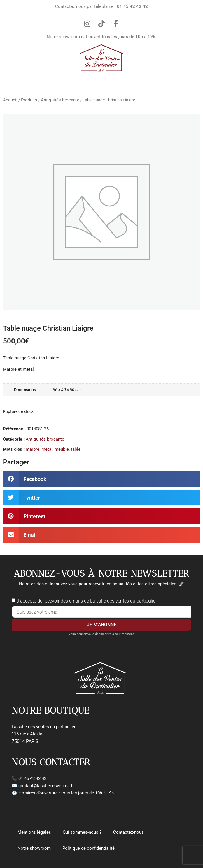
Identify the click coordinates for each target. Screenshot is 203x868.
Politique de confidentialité (89, 848)
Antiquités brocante (60, 100)
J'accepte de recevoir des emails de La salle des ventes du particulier (87, 601)
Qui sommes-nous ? (82, 832)
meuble (62, 449)
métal (47, 449)
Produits (29, 100)
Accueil (10, 100)
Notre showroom (34, 848)
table (76, 449)
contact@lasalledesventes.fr (46, 786)
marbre (33, 449)
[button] (101, 479)
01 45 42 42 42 (32, 778)
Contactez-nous (128, 832)
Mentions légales (34, 832)
